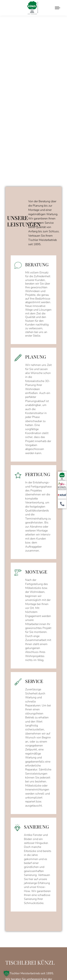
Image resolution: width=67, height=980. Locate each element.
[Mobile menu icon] (58, 8)
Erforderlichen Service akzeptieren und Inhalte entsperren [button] (34, 928)
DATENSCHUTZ (43, 962)
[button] (6, 974)
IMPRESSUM (22, 962)
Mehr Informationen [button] (34, 908)
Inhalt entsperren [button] (33, 914)
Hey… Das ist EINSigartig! (34, 969)
